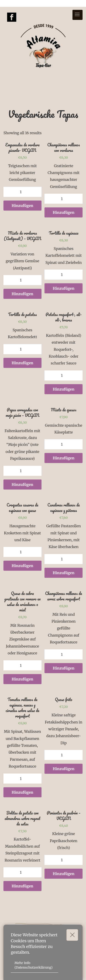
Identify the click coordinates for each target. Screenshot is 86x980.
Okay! (74, 935)
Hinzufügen (22, 206)
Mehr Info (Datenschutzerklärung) (33, 965)
